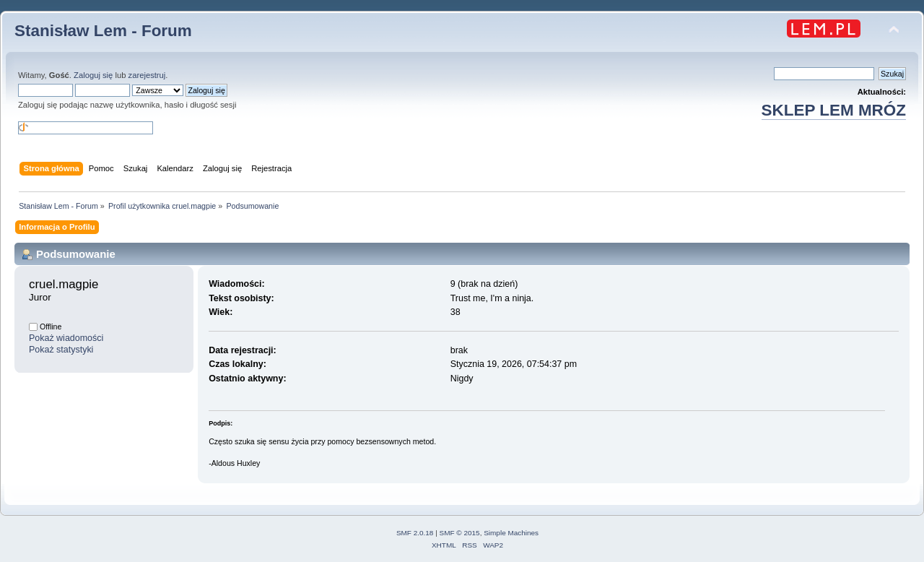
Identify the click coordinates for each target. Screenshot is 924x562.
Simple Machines (511, 533)
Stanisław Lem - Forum (103, 31)
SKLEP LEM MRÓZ (834, 110)
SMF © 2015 (460, 533)
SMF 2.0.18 (415, 533)
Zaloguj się (93, 75)
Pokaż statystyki (61, 350)
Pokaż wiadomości (66, 338)
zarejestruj (147, 75)
